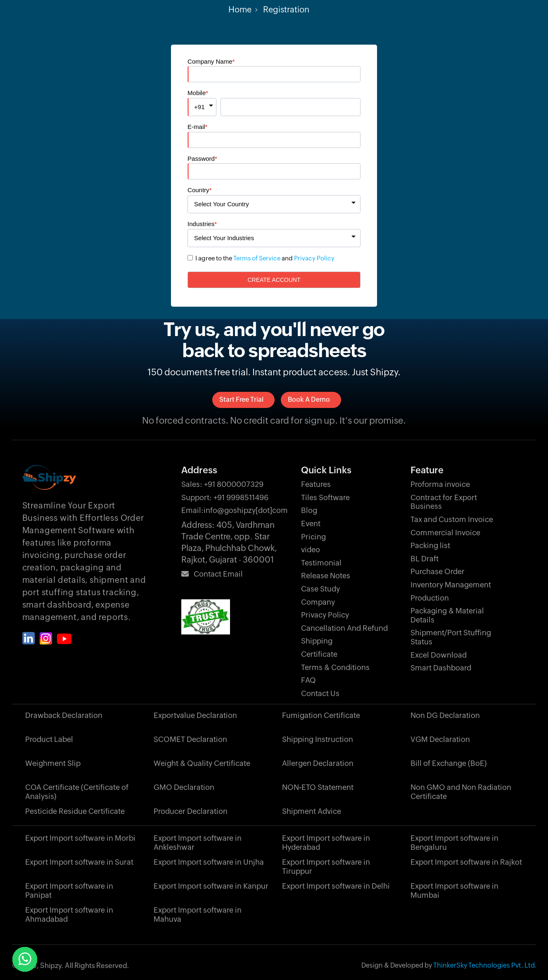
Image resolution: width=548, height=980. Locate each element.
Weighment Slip (53, 763)
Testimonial (321, 563)
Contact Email (212, 574)
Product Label (49, 739)
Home (240, 9)
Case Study (320, 589)
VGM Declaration (440, 739)
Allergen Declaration (318, 763)
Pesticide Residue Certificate (75, 811)
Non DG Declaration (445, 715)
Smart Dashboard (441, 668)
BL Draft (425, 559)
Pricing (313, 537)
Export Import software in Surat (79, 862)
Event (311, 523)
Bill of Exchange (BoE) (448, 763)
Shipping (317, 641)
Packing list (430, 545)
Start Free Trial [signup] (241, 399)
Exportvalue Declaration (195, 715)
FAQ (308, 680)
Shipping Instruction (318, 739)
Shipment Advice (312, 811)
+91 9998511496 (225, 497)
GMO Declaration (184, 787)
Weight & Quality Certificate (202, 763)
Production (430, 598)
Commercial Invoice (445, 533)
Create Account (274, 280)
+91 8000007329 (222, 484)
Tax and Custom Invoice (452, 519)
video (311, 550)
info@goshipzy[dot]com (235, 510)
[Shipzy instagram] (46, 639)
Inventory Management (451, 585)
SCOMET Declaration (190, 739)
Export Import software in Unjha (209, 862)
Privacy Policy (314, 258)
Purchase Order (438, 571)
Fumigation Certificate (321, 715)
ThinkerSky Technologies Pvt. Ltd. (485, 965)
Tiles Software (325, 497)
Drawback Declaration (64, 715)
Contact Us (320, 693)
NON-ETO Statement (318, 787)
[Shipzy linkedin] (29, 638)
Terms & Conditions (335, 667)
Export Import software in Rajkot (466, 862)
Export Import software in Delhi (336, 886)
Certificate (319, 654)
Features (316, 484)
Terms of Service (257, 258)
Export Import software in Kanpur (211, 886)
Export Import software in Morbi (80, 838)
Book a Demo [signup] (309, 399)
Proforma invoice (440, 484)
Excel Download (439, 655)
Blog (309, 510)
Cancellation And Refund (344, 628)
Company (318, 602)
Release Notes (326, 576)
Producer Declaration (191, 811)
